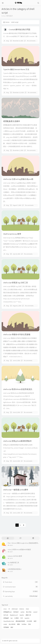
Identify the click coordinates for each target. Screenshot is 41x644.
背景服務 (6, 627)
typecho (27, 618)
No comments (31, 41)
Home (6, 22)
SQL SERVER (12, 624)
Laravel (35, 612)
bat (12, 618)
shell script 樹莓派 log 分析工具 (16, 283)
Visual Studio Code (9, 621)
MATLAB (6, 615)
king (7, 41)
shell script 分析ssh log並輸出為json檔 (18, 179)
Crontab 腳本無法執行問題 (20, 29)
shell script (15, 609)
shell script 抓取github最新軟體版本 (17, 441)
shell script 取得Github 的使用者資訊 (18, 389)
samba (22, 612)
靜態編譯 (6, 618)
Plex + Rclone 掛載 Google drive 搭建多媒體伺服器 (24, 543)
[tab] (8, 538)
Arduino (22, 609)
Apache (22, 615)
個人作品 (29, 612)
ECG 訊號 (29, 621)
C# (9, 609)
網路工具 (28, 615)
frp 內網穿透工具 (13, 563)
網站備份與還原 (20, 621)
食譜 (35, 621)
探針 (12, 627)
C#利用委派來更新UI (15, 569)
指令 (30, 624)
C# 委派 (16, 618)
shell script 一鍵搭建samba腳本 (16, 490)
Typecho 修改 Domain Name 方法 (16, 69)
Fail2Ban (24, 624)
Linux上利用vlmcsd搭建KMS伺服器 (19, 550)
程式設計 (16, 612)
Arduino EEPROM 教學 (15, 556)
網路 (18, 624)
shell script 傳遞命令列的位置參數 (17, 334)
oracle (5, 624)
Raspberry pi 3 (14, 615)
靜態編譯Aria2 (8, 612)
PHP (22, 618)
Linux (5, 609)
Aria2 (27, 609)
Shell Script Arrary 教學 (12, 234)
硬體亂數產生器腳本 (12, 121)
